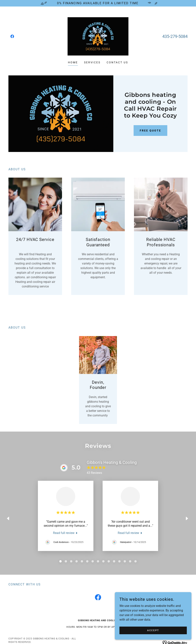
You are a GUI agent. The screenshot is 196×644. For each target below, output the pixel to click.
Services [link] (92, 62)
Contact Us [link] (117, 62)
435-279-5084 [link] (175, 36)
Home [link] (73, 62)
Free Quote (150, 131)
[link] (12, 36)
